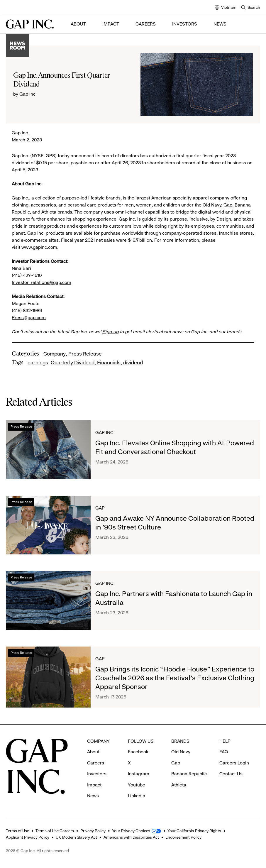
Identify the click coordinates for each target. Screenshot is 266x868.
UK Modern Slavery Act (76, 837)
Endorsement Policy (183, 837)
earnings (38, 363)
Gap (228, 205)
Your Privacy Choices (131, 831)
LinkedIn (137, 796)
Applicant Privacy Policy (28, 837)
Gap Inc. (20, 133)
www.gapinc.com (39, 247)
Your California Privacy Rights (194, 831)
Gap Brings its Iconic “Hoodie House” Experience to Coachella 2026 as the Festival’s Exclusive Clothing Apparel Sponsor (175, 678)
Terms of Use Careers (55, 831)
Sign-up (110, 332)
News (220, 24)
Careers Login (234, 763)
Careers (146, 24)
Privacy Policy (93, 831)
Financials (109, 363)
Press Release (85, 354)
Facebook (138, 752)
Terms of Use (17, 831)
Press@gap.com (29, 318)
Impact (111, 24)
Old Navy (212, 205)
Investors (185, 24)
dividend (133, 363)
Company (55, 354)
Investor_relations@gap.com (41, 282)
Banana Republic (189, 774)
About (78, 24)
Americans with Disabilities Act (131, 837)
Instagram (139, 774)
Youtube (137, 785)
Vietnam (226, 8)
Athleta (49, 212)
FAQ (224, 752)
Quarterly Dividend (73, 363)
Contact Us (231, 774)
